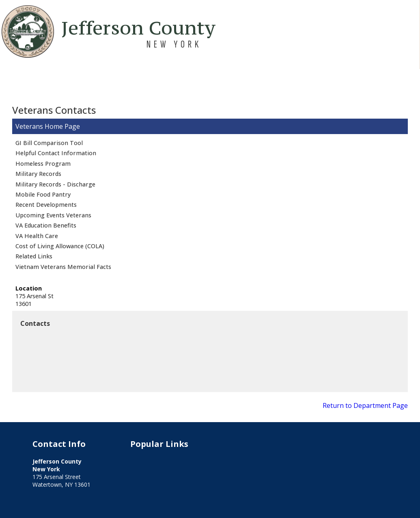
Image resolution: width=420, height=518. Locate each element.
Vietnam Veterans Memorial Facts (63, 267)
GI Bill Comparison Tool (49, 143)
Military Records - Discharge (55, 184)
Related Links (34, 256)
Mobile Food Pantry (43, 194)
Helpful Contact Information (56, 153)
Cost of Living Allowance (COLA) (60, 246)
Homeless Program (43, 164)
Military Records (38, 174)
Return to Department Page (365, 405)
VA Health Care (37, 236)
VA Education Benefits (46, 225)
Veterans (29, 126)
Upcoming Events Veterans (53, 215)
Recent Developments (46, 205)
